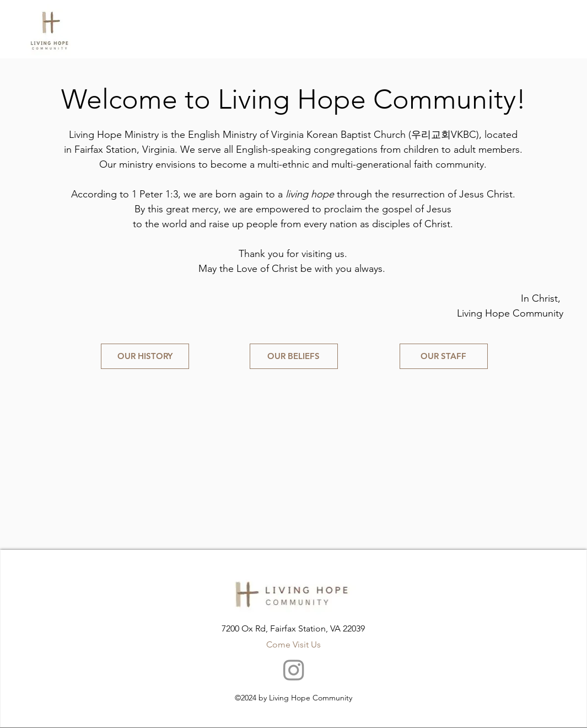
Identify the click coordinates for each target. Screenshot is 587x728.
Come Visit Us (293, 644)
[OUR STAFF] (444, 356)
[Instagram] (294, 670)
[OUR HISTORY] (145, 356)
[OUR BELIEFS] (294, 356)
